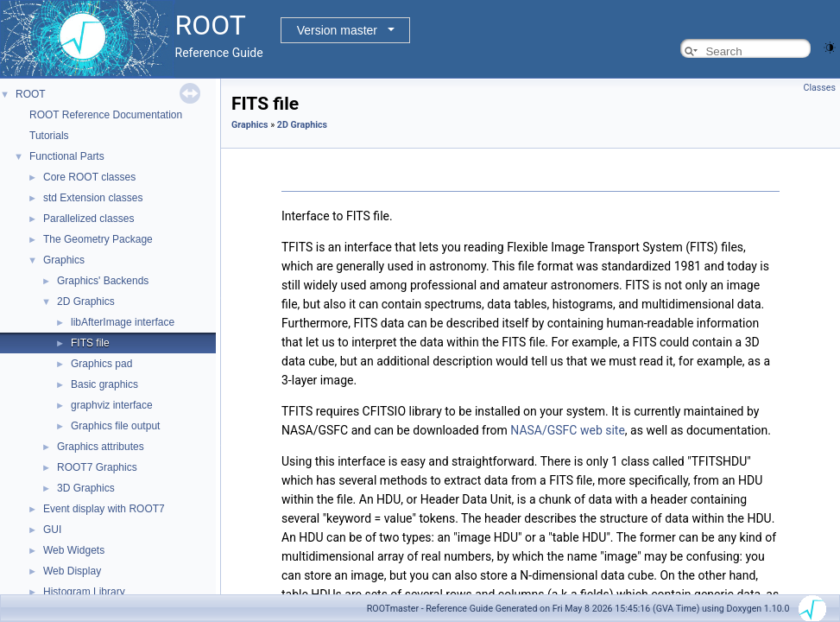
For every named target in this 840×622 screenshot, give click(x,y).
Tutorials (49, 136)
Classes (820, 88)
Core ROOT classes (89, 177)
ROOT (31, 94)
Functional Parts (67, 156)
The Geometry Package (98, 239)
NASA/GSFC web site (568, 430)
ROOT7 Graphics (97, 467)
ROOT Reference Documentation (106, 115)
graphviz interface (112, 405)
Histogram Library (84, 592)
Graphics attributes (101, 447)
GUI (52, 530)
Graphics (64, 260)
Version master (337, 30)
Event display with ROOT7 (104, 509)
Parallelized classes (88, 219)
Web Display (72, 571)
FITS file (90, 343)
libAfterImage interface (123, 322)
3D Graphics (86, 488)
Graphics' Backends (103, 281)
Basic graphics (104, 384)
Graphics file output (115, 426)
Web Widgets (74, 550)
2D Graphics (86, 301)
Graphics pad (101, 364)
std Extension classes (93, 198)
